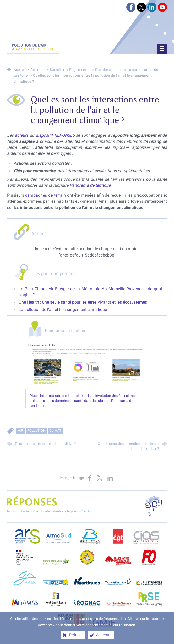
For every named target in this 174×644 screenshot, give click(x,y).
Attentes (37, 70)
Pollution (36, 431)
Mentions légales (65, 511)
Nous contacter (18, 511)
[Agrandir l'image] (87, 365)
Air (20, 431)
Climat (55, 431)
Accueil (20, 70)
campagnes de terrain (45, 195)
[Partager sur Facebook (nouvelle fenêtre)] (90, 478)
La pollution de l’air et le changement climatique (63, 309)
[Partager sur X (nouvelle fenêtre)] (100, 478)
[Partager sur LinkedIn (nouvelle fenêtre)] (110, 478)
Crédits (86, 511)
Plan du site (41, 511)
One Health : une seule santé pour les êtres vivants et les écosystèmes (83, 302)
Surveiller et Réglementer (70, 70)
